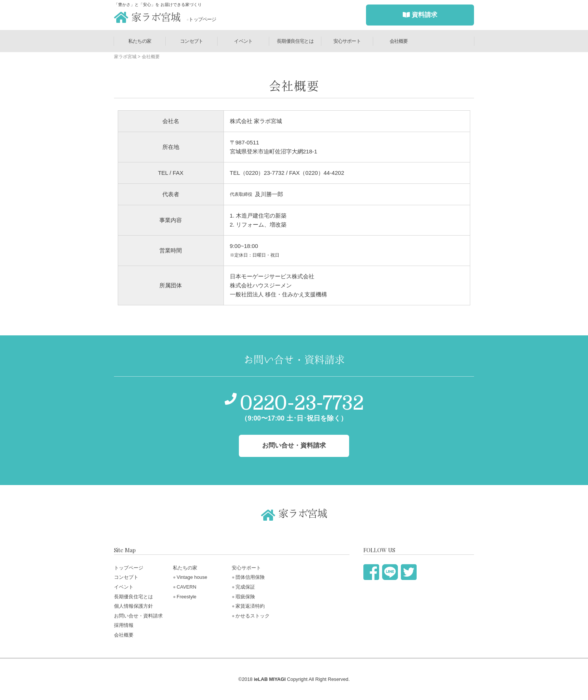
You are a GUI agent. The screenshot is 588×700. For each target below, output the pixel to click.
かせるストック (253, 616)
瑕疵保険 (245, 597)
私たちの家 (140, 41)
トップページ (201, 19)
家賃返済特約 (250, 606)
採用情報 (124, 625)
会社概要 (399, 41)
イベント (243, 41)
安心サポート (347, 41)
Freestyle (187, 597)
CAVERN (186, 587)
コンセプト (191, 41)
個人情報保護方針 (133, 606)
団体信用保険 (250, 577)
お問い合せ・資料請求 (138, 616)
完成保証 (245, 587)
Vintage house (192, 577)
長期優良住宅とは (295, 41)
